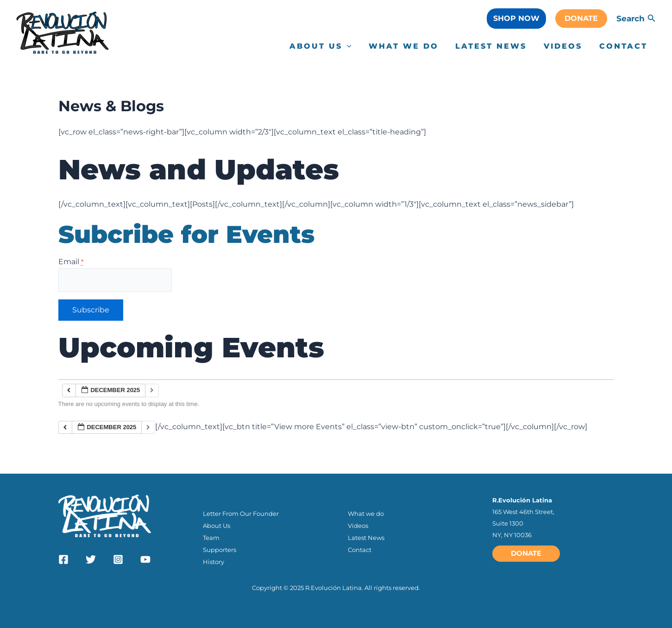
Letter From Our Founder (241, 513)
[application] (357, 46)
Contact (360, 549)
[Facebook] (63, 559)
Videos (358, 525)
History (214, 562)
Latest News (366, 537)
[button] (516, 19)
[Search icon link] (652, 19)
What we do (366, 513)
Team (211, 537)
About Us (217, 525)
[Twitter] (91, 559)
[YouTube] (145, 559)
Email (71, 262)
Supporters (220, 549)
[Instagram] (118, 559)
